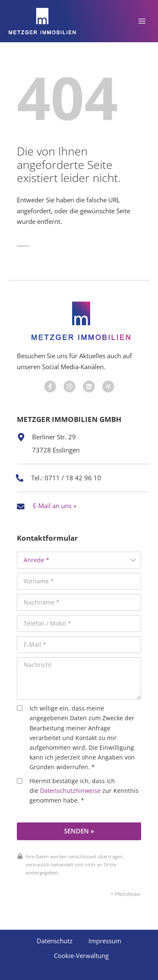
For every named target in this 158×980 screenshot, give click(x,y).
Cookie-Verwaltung (81, 955)
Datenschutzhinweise (70, 791)
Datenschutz (55, 941)
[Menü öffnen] (142, 21)
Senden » (79, 831)
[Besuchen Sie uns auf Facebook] (50, 387)
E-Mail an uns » (55, 506)
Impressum (105, 941)
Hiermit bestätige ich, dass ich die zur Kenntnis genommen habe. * (78, 791)
